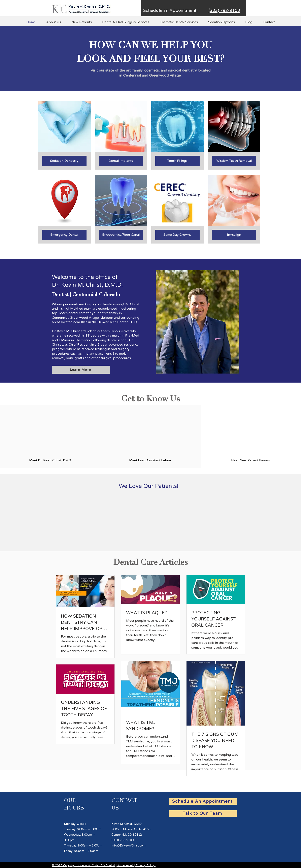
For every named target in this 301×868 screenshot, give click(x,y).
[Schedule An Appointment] (203, 801)
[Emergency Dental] (64, 235)
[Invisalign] (234, 235)
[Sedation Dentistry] (64, 161)
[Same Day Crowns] (177, 235)
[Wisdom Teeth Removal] (234, 161)
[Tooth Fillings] (177, 161)
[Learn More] (81, 370)
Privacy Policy (145, 865)
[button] (54, 22)
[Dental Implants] (121, 161)
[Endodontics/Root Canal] (121, 235)
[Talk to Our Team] (203, 814)
